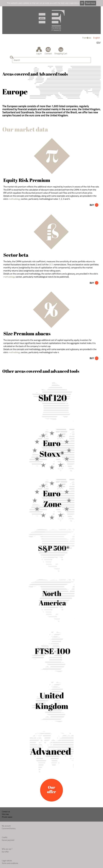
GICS (51, 264)
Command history (9, 828)
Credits (5, 837)
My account (6, 826)
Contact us (6, 812)
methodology (15, 199)
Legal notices (7, 861)
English (97, 38)
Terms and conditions (10, 863)
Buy (92, 205)
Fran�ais (87, 38)
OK (82, 3)
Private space (7, 817)
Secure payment (8, 840)
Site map (5, 814)
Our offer (5, 852)
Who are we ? (7, 849)
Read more (90, 3)
